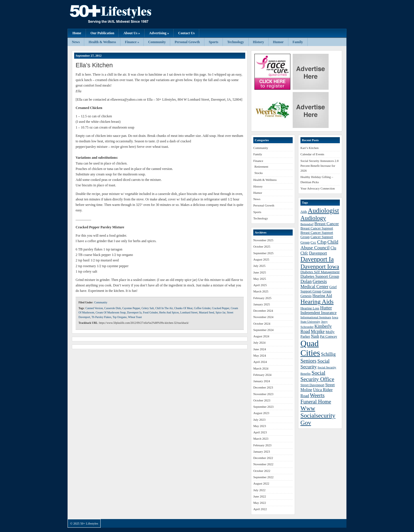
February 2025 (262, 298)
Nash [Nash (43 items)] (315, 336)
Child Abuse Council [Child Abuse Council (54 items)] (319, 245)
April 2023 (260, 432)
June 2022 (260, 496)
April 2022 (260, 509)
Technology (235, 42)
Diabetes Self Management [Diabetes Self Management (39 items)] (320, 272)
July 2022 (259, 490)
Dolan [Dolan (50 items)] (306, 281)
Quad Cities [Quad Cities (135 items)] (310, 348)
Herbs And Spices (169, 312)
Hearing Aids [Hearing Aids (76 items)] (317, 302)
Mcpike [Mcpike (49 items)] (318, 331)
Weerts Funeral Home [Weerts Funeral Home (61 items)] (316, 398)
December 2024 (263, 311)
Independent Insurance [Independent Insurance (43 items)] (319, 313)
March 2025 (261, 291)
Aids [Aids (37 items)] (304, 212)
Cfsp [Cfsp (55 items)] (322, 242)
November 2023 (263, 394)
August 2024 (261, 336)
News (76, 42)
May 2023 (260, 426)
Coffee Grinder (202, 308)
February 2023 (262, 445)
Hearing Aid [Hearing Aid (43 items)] (322, 296)
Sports (213, 42)
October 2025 (262, 246)
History (259, 42)
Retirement (261, 167)
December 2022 (263, 458)
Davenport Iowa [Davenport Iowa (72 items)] (320, 266)
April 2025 (260, 285)
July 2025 (259, 266)
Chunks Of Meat (183, 308)
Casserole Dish (113, 308)
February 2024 (262, 375)
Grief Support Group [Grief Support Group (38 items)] (319, 289)
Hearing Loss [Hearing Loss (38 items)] (310, 308)
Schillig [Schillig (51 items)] (328, 354)
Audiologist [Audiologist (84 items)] (324, 211)
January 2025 (262, 304)
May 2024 (260, 355)
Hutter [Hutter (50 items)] (326, 308)
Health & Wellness (102, 42)
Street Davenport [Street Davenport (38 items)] (312, 385)
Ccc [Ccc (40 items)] (313, 242)
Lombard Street (189, 312)
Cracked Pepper (221, 308)
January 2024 (262, 381)
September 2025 (263, 253)
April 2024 (260, 362)
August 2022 (261, 483)
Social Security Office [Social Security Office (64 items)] (317, 376)
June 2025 (260, 272)
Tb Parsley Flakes (101, 317)
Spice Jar (221, 312)
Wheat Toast (135, 317)
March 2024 (261, 368)
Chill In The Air (164, 308)
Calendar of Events (312, 154)
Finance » (132, 42)
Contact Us (186, 33)
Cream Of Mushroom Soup (111, 312)
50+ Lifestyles (125, 14)
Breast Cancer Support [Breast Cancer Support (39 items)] (317, 228)
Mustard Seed (207, 312)
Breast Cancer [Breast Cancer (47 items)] (327, 224)
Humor (278, 42)
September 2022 (263, 477)
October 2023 (262, 400)
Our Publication (102, 33)
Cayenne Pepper (131, 308)
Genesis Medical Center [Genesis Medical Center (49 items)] (314, 284)
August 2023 (261, 413)
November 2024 (263, 317)
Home (77, 33)
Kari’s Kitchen (309, 148)
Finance (258, 161)
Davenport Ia (134, 312)
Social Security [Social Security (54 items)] (315, 364)
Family (298, 42)
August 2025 (261, 259)
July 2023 (259, 420)
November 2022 (263, 464)
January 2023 (262, 451)
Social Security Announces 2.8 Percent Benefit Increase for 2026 (320, 166)
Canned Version (94, 308)
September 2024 (263, 330)
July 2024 (259, 342)
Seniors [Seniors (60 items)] (308, 361)
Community (157, 42)
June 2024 (260, 349)
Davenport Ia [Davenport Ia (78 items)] (317, 259)
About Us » (132, 33)
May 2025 (260, 279)
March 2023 (261, 439)
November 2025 (263, 240)
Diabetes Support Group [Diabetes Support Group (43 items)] (320, 276)
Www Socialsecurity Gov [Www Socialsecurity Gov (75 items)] (318, 416)
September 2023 (263, 407)
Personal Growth (187, 42)
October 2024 (262, 324)
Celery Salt (148, 308)
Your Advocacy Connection (318, 188)
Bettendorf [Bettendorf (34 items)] (307, 224)
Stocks (259, 173)
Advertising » (159, 33)
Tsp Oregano (120, 317)
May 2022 (260, 503)
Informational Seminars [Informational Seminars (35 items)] (316, 317)
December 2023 (263, 387)
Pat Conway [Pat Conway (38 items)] (328, 336)
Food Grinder (150, 312)
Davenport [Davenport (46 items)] (318, 253)
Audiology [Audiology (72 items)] (313, 218)
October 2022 (262, 471)
